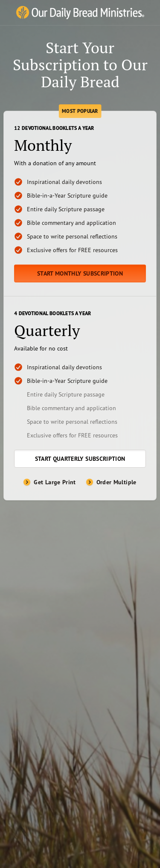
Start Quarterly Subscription (80, 459)
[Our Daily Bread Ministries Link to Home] (80, 13)
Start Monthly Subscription (80, 273)
